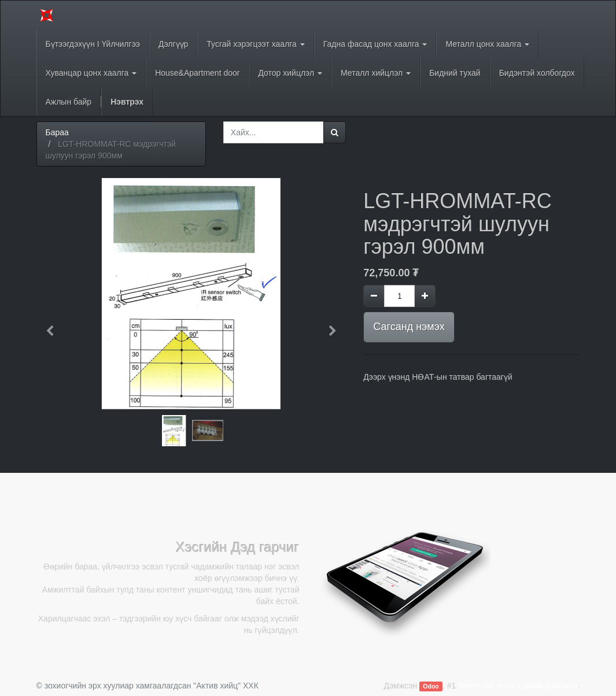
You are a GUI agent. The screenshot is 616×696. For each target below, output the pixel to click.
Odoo (431, 686)
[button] (54, 325)
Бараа (57, 132)
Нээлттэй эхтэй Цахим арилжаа (518, 686)
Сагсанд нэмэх (409, 327)
